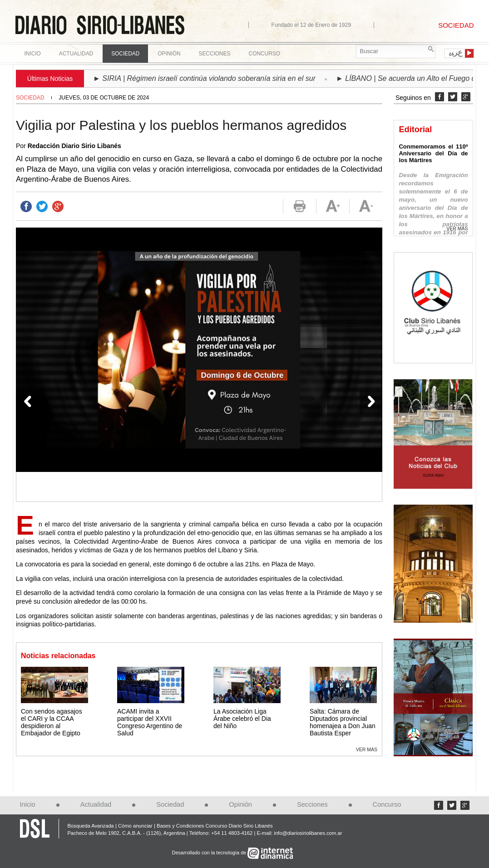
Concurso (264, 54)
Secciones (312, 804)
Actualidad (96, 804)
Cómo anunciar (135, 826)
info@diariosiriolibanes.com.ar (308, 833)
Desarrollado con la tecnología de (210, 853)
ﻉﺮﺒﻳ (456, 53)
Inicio (33, 54)
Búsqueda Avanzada (90, 826)
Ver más (367, 749)
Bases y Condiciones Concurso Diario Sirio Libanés (215, 826)
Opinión (240, 804)
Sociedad (30, 98)
